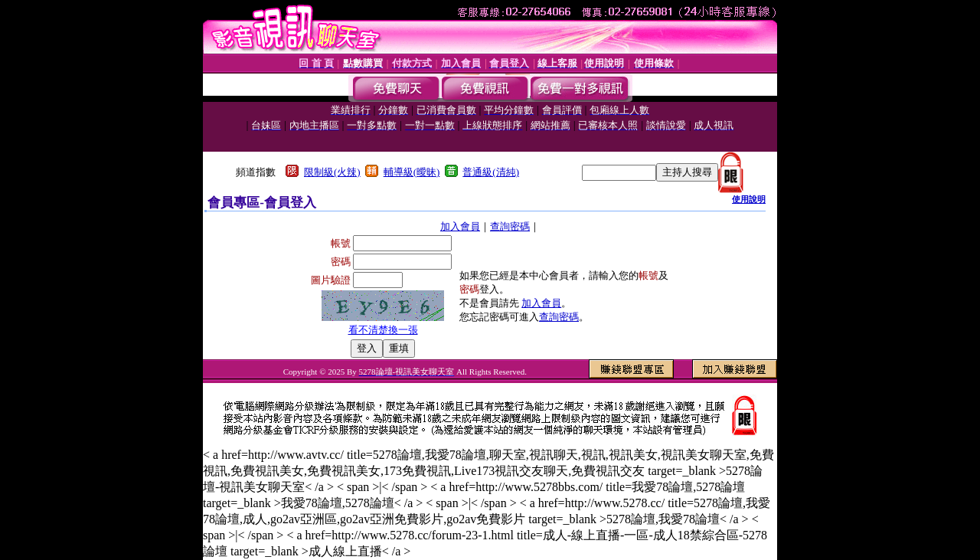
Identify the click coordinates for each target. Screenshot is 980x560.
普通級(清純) (491, 172)
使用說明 (749, 199)
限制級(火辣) (332, 172)
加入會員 (460, 226)
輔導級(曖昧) (412, 172)
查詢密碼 (510, 226)
